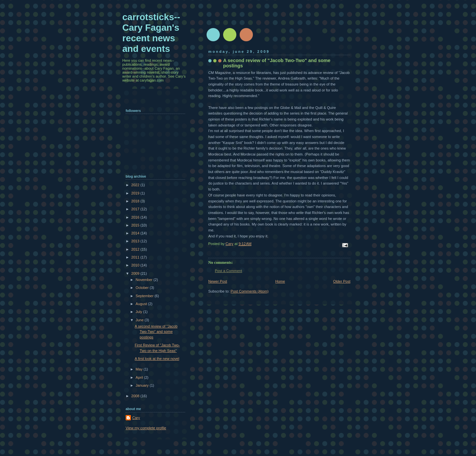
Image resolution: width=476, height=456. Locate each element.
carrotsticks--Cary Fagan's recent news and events (151, 33)
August (142, 304)
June (140, 320)
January (142, 385)
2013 (136, 241)
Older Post (342, 281)
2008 (136, 396)
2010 (136, 265)
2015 (136, 225)
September (145, 296)
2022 (136, 185)
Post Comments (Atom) (250, 291)
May (139, 369)
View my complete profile (146, 428)
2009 (136, 273)
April (140, 377)
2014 (136, 233)
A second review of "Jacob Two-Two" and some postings (156, 332)
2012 (136, 249)
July (139, 312)
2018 (136, 201)
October (142, 288)
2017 (136, 209)
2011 (136, 257)
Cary (136, 418)
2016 (136, 217)
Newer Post (218, 281)
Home (280, 281)
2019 (136, 193)
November (144, 280)
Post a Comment (228, 271)
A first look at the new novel (157, 359)
